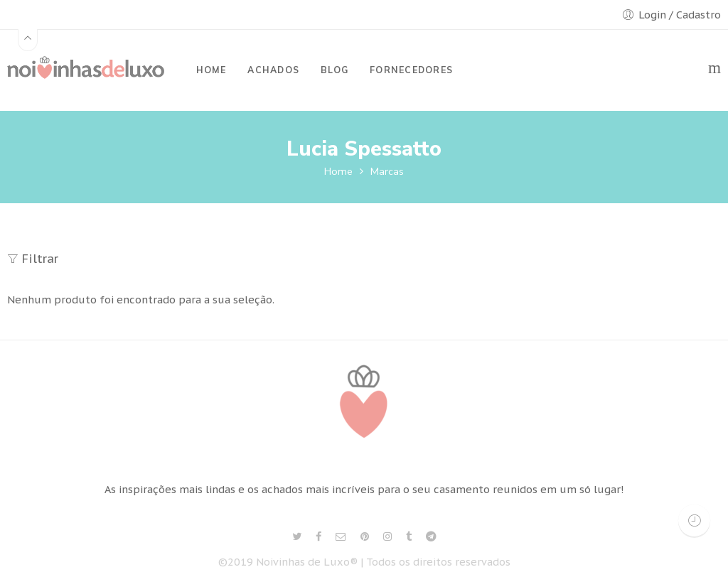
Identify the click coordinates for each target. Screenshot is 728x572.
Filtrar (33, 259)
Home (338, 171)
